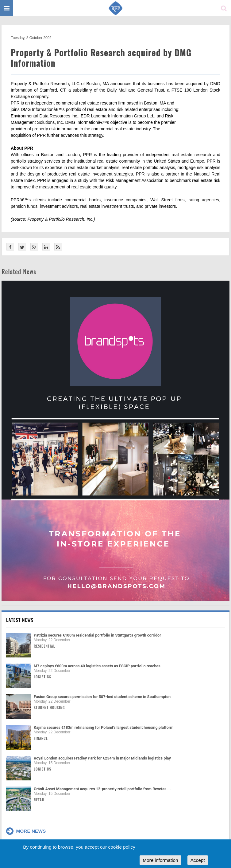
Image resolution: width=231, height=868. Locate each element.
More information (160, 860)
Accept (198, 860)
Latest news (20, 620)
